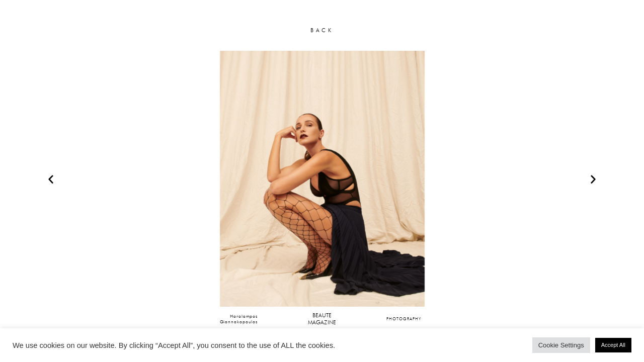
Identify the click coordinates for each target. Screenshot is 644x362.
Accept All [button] (613, 345)
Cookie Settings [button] (561, 345)
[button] (51, 179)
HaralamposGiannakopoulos (239, 319)
